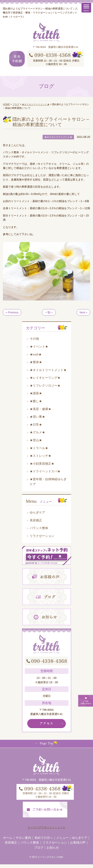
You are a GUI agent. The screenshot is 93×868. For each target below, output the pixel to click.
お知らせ (53, 848)
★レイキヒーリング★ (45, 378)
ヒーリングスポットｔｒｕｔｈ (47, 827)
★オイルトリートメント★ (48, 370)
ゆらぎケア (37, 512)
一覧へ (49, 312)
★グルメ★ (37, 432)
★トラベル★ (39, 448)
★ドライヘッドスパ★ (45, 471)
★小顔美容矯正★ (42, 464)
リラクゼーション (42, 536)
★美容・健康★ (40, 409)
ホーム (8, 838)
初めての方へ (44, 838)
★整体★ (36, 362)
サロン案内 (23, 838)
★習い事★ (37, 417)
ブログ (39, 848)
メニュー (62, 838)
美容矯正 (36, 520)
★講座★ (36, 393)
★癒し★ (36, 401)
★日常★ (36, 425)
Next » (83, 312)
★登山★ (36, 440)
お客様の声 (78, 843)
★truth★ (36, 354)
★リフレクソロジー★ (45, 386)
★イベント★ (39, 347)
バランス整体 (39, 528)
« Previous (12, 312)
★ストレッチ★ (40, 456)
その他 (34, 339)
